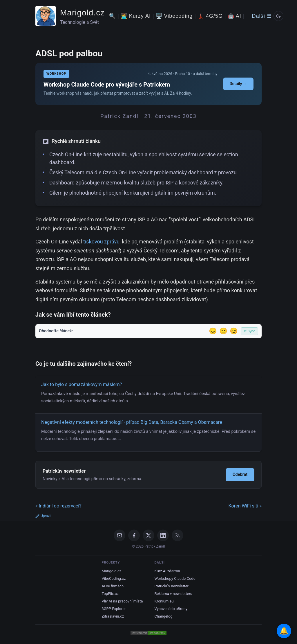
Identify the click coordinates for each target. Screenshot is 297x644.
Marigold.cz (82, 13)
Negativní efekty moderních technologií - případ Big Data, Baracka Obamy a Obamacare (132, 422)
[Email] (119, 535)
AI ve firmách (113, 586)
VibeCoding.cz (114, 578)
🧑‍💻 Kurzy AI (136, 16)
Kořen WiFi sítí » (245, 506)
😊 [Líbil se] (234, 331)
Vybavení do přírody (171, 609)
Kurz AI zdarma (167, 571)
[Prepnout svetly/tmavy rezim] (278, 16)
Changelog (164, 616)
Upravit (43, 516)
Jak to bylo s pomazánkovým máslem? (82, 384)
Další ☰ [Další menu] (262, 16)
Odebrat (240, 475)
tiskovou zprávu (101, 242)
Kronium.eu (164, 601)
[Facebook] (134, 535)
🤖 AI (234, 16)
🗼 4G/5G (210, 16)
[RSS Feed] (178, 535)
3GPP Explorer (114, 609)
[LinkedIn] (163, 535)
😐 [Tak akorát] (223, 331)
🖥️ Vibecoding (174, 16)
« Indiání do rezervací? (58, 506)
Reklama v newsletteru (174, 594)
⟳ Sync (250, 331)
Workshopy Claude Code (175, 578)
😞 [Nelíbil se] (213, 331)
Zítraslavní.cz (113, 616)
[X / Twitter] (148, 535)
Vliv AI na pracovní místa (122, 601)
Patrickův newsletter (172, 586)
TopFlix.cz (110, 594)
